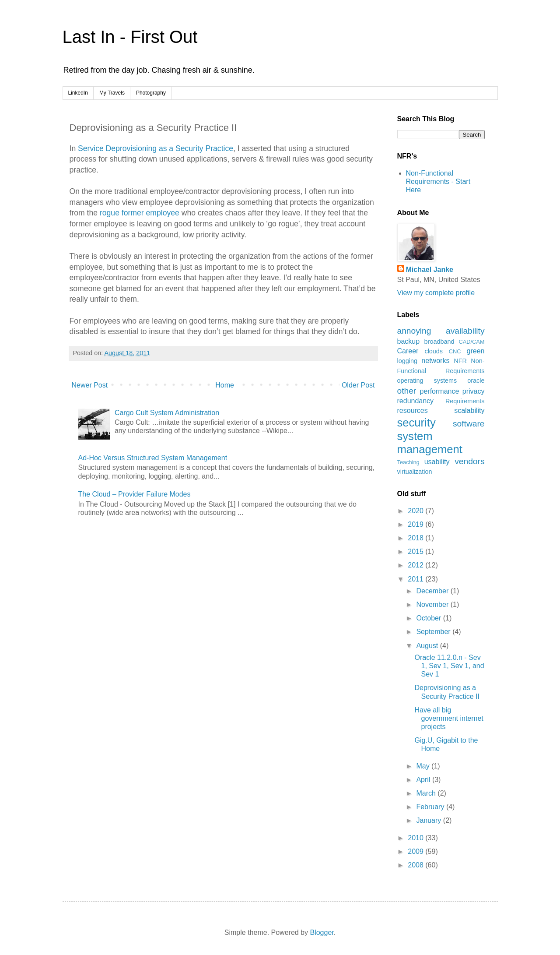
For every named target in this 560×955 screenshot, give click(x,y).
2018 (416, 538)
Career (408, 351)
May (424, 766)
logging (407, 361)
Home (225, 385)
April (424, 780)
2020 (416, 511)
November (433, 604)
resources (413, 411)
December (433, 591)
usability (437, 462)
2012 (416, 565)
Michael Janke (430, 270)
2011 (416, 579)
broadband (439, 342)
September (434, 632)
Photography (151, 93)
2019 (416, 524)
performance (440, 391)
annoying (414, 331)
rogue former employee (140, 213)
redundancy (416, 401)
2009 (416, 851)
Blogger (322, 932)
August (428, 646)
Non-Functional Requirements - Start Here (438, 181)
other (407, 391)
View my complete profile (436, 293)
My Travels (112, 93)
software (469, 424)
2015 (416, 552)
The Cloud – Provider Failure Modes (135, 494)
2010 (416, 838)
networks (435, 361)
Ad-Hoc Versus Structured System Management (153, 458)
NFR (460, 361)
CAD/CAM (471, 342)
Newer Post (90, 385)
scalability (469, 411)
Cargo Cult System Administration (167, 413)
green (476, 351)
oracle (476, 381)
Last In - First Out (130, 37)
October (429, 618)
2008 (416, 865)
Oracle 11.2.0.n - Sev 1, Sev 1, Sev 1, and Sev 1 (449, 666)
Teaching (408, 462)
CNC (455, 351)
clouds (434, 351)
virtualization (415, 472)
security (416, 423)
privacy (474, 391)
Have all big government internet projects (449, 718)
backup (409, 341)
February (431, 807)
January (429, 820)
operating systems (427, 381)
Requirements (465, 401)
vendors (469, 461)
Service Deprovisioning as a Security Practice (156, 148)
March (427, 793)
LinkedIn (78, 93)
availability (465, 331)
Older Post (358, 385)
